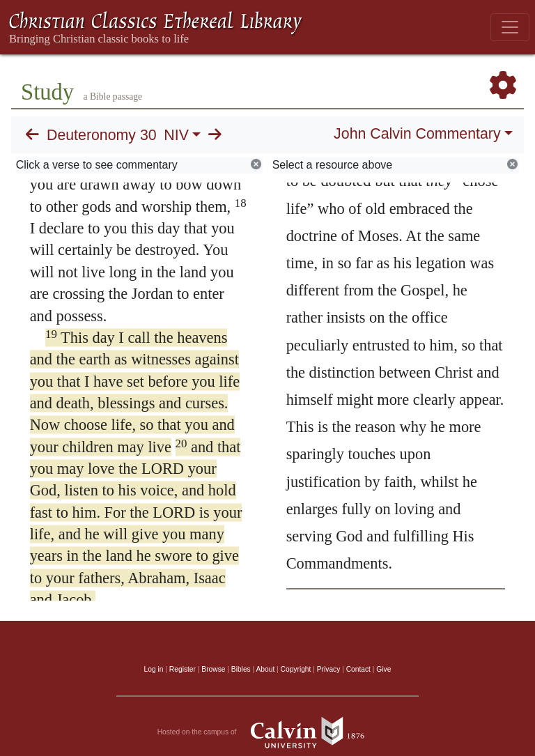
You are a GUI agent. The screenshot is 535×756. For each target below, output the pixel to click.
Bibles (241, 669)
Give (383, 669)
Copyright (296, 669)
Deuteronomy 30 (102, 135)
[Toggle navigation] (510, 27)
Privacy (329, 669)
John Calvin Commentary (417, 134)
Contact (358, 669)
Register (183, 669)
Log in (154, 669)
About (265, 669)
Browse (213, 669)
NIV (176, 135)
